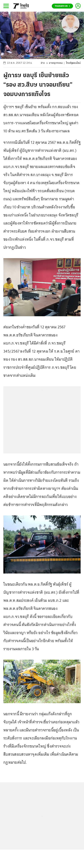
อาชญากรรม (56, 63)
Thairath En (62, 6)
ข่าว (43, 63)
